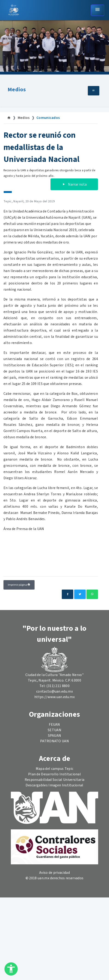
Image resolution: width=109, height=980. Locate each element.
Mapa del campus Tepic (55, 769)
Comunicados (48, 118)
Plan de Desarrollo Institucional (54, 774)
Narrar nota (74, 184)
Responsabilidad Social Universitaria (55, 780)
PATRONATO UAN (54, 741)
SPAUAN (55, 736)
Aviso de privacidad (54, 873)
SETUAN (54, 730)
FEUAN (54, 725)
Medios (17, 90)
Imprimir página (19, 585)
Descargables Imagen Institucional (54, 785)
